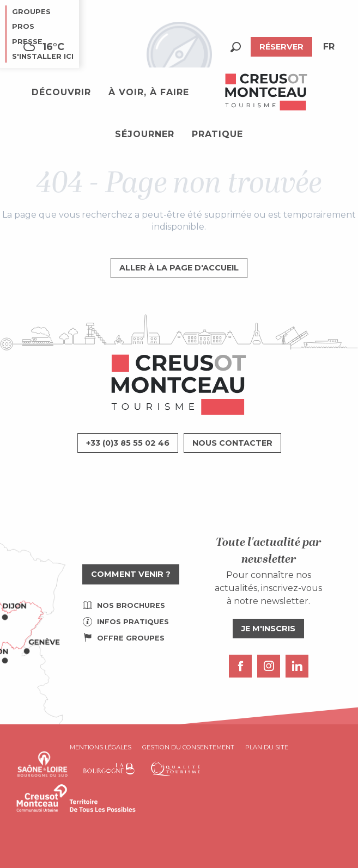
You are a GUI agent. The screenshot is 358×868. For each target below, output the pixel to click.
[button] (236, 47)
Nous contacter (232, 443)
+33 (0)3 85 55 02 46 (128, 443)
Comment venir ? (131, 574)
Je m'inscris (268, 629)
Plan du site (267, 747)
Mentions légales (101, 747)
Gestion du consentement (188, 747)
